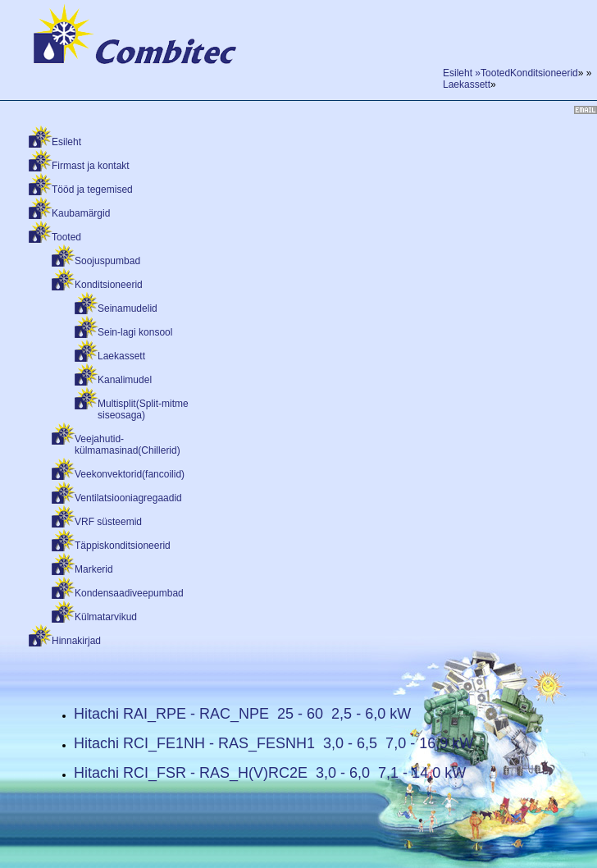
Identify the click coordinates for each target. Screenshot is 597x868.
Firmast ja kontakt (91, 166)
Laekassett (121, 356)
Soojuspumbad (107, 261)
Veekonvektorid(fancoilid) (130, 474)
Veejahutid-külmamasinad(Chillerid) (128, 445)
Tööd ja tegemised (92, 190)
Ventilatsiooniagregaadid (128, 498)
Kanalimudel (125, 380)
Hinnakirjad (76, 641)
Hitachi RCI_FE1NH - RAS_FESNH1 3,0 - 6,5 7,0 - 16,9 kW (273, 743)
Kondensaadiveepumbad (129, 593)
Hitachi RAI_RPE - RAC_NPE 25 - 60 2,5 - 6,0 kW (242, 714)
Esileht (66, 142)
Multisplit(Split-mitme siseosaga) (143, 409)
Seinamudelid (128, 308)
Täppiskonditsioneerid (123, 546)
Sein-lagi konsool (135, 332)
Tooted (66, 237)
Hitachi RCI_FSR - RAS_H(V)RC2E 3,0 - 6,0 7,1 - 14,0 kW (270, 773)
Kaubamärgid (81, 213)
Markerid (94, 569)
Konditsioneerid (109, 285)
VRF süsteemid (108, 522)
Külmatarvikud (106, 617)
